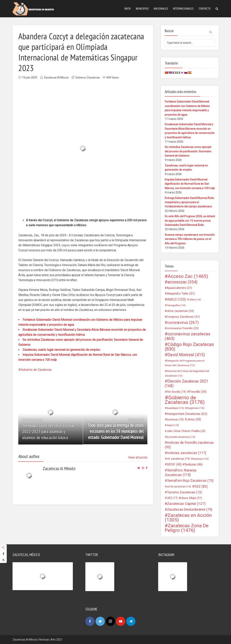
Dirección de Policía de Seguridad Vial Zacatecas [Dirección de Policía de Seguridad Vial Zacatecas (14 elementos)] (187, 373)
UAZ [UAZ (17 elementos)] (172, 498)
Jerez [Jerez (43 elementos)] (194, 419)
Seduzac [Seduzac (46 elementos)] (194, 464)
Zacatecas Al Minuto (56, 78)
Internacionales (183, 9)
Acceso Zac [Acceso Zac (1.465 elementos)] (188, 276)
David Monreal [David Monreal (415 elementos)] (186, 355)
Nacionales (161, 9)
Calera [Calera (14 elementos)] (195, 299)
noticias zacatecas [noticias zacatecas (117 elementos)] (187, 453)
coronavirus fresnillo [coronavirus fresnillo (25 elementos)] (183, 328)
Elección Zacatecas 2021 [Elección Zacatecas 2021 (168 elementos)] (186, 384)
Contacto (205, 9)
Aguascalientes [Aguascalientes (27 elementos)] (179, 288)
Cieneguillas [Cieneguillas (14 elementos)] (176, 305)
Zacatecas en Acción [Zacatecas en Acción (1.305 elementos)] (188, 518)
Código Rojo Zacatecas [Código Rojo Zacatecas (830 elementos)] (189, 347)
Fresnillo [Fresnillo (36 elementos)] (198, 392)
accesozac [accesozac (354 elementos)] (182, 282)
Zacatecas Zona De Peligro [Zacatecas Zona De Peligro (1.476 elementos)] (187, 528)
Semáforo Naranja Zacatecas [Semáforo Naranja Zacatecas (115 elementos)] (181, 473)
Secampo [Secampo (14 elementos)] (200, 459)
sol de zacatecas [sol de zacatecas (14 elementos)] (179, 486)
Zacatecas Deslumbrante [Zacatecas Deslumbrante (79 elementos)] (190, 510)
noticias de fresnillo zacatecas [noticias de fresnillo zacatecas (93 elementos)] (189, 445)
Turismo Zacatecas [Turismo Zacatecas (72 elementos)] (185, 492)
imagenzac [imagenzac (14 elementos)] (195, 408)
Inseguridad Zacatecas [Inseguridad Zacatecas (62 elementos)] (187, 414)
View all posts (138, 457)
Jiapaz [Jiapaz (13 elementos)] (173, 425)
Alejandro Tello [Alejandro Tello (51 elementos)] (181, 294)
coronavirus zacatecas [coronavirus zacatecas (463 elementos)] (187, 336)
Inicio (128, 9)
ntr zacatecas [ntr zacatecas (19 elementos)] (178, 459)
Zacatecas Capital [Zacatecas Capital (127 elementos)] (186, 504)
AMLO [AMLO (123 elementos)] (176, 299)
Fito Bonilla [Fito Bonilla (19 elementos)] (176, 392)
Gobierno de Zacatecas (36, 370)
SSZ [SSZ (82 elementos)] (201, 486)
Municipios (142, 9)
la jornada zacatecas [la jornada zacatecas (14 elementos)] (181, 437)
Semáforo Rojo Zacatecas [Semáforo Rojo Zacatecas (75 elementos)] (190, 481)
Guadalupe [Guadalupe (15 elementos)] (175, 408)
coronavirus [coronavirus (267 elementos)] (183, 322)
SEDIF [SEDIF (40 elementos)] (174, 464)
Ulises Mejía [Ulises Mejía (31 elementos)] (191, 498)
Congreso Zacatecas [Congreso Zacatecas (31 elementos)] (183, 317)
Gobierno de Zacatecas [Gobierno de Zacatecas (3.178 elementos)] (185, 400)
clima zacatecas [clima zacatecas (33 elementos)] (180, 311)
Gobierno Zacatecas (88, 78)
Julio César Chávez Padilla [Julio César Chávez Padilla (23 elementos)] (186, 431)
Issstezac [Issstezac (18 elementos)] (175, 419)
